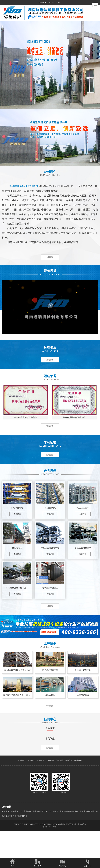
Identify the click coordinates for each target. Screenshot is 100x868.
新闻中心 (31, 789)
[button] (48, 164)
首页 (12, 863)
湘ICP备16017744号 (49, 855)
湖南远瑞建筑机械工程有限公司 (69, 852)
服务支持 (69, 789)
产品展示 (41, 789)
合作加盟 (59, 789)
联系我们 (78, 789)
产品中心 (62, 863)
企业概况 (22, 789)
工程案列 (50, 789)
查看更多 (50, 257)
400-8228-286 (54, 2)
